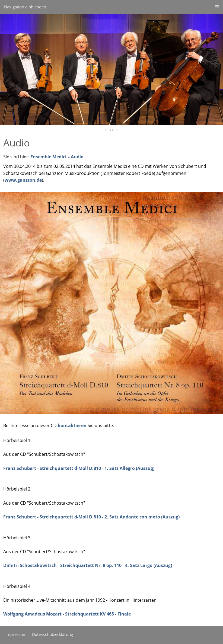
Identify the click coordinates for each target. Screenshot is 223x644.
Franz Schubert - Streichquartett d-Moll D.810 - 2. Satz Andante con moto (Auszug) (91, 517)
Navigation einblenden (25, 7)
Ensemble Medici (48, 157)
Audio (77, 157)
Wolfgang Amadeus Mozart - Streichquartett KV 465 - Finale (67, 614)
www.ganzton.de (23, 180)
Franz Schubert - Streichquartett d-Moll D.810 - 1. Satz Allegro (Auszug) (79, 468)
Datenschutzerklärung (52, 634)
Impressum (16, 634)
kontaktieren (72, 425)
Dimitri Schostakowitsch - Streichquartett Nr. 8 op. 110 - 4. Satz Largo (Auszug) (88, 565)
